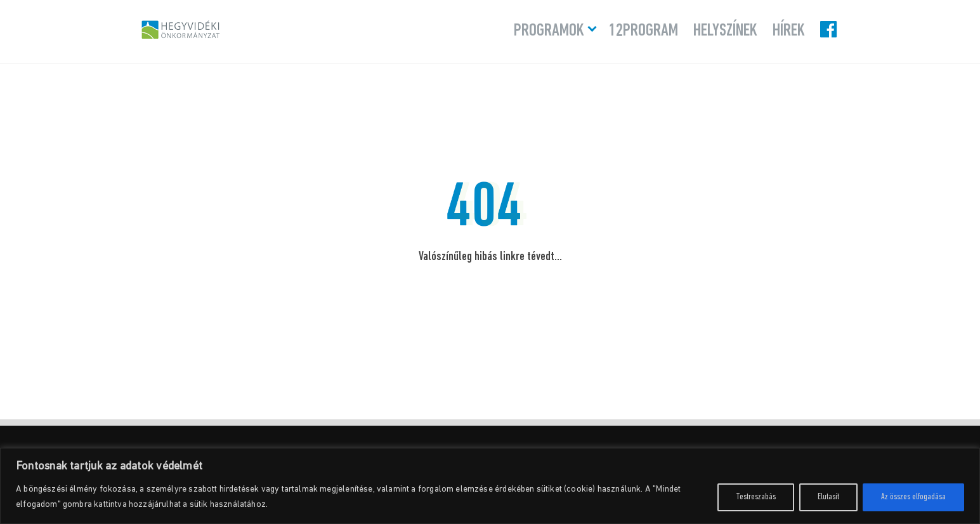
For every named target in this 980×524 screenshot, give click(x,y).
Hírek (789, 31)
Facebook (830, 29)
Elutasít (828, 497)
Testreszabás (756, 497)
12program (644, 31)
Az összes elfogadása (913, 497)
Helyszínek (725, 31)
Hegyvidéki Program (181, 29)
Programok (549, 31)
